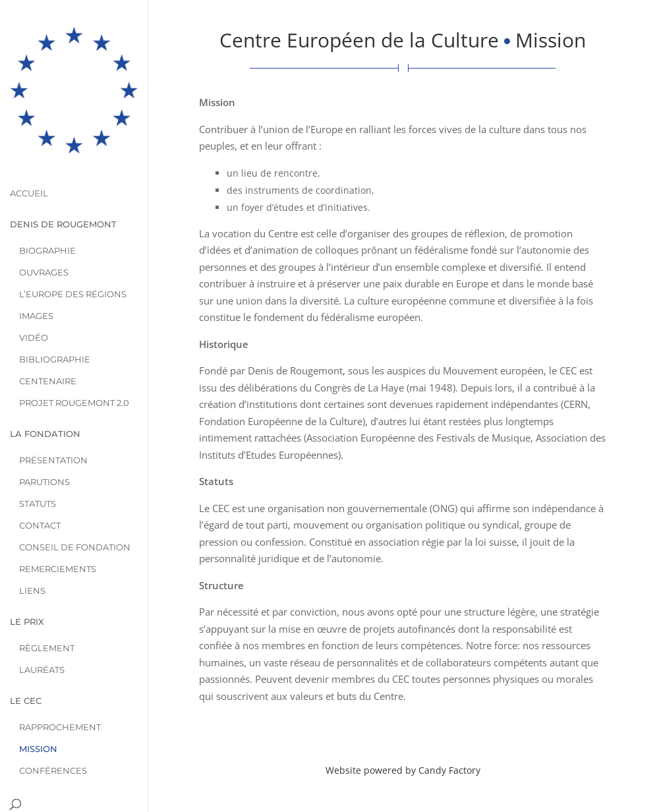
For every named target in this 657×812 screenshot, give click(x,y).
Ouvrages (44, 229)
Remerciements (58, 526)
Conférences (53, 727)
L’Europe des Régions (73, 251)
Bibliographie (55, 316)
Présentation (53, 417)
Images (36, 273)
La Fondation (45, 391)
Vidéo (34, 294)
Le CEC (26, 657)
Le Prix (27, 578)
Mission (38, 706)
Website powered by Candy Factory (403, 770)
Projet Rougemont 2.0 (74, 360)
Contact (40, 482)
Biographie (47, 207)
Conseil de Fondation (75, 504)
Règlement (47, 605)
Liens (32, 547)
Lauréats (42, 626)
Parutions (44, 439)
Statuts (38, 460)
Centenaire (48, 338)
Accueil (29, 150)
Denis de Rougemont (63, 181)
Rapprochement (60, 684)
